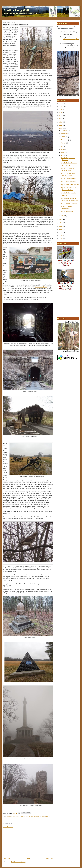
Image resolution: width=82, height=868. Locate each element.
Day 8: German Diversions (69, 203)
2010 (61, 232)
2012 (61, 226)
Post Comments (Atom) (18, 862)
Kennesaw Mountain (39, 817)
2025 (61, 103)
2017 (61, 122)
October (64, 137)
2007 (61, 238)
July (63, 146)
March (63, 216)
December (64, 131)
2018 (61, 119)
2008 (61, 235)
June (63, 149)
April (63, 155)
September (65, 140)
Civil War (31, 817)
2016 (61, 125)
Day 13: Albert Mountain (68, 182)
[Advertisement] (19, 842)
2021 (61, 110)
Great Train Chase (41, 287)
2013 (61, 223)
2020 (61, 113)
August (63, 143)
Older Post (49, 858)
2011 (61, 229)
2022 (61, 106)
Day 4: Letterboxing (67, 212)
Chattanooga (16, 817)
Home (28, 858)
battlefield (9, 817)
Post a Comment (8, 827)
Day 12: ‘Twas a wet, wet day (70, 185)
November (64, 134)
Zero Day (48, 817)
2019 (61, 116)
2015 (61, 128)
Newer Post (6, 858)
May (63, 152)
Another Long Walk (16, 10)
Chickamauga (24, 817)
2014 (61, 220)
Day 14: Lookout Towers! (68, 179)
